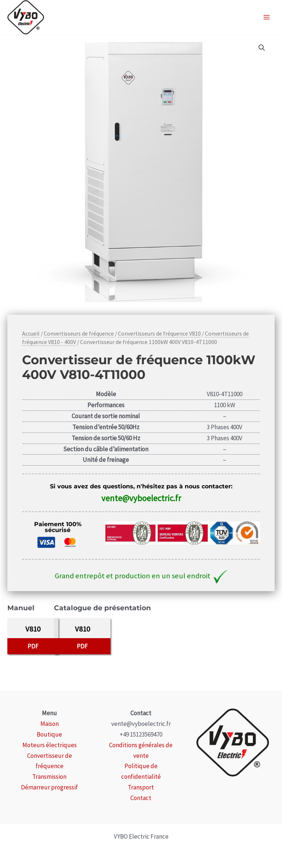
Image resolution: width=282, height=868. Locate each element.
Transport (141, 787)
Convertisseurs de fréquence (79, 334)
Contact (141, 798)
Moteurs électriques (50, 745)
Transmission (49, 777)
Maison (50, 724)
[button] (262, 48)
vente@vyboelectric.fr (141, 498)
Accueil (31, 334)
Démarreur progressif (49, 787)
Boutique (49, 734)
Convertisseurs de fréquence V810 (159, 334)
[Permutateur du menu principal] (267, 17)
